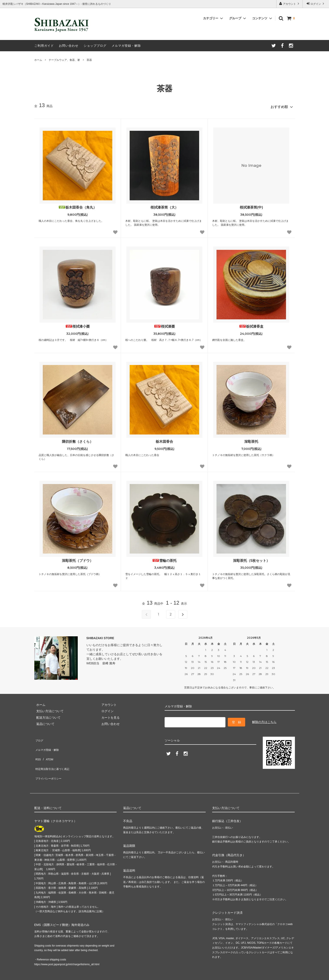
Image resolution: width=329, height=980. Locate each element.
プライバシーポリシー (50, 763)
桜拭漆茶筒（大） (164, 205)
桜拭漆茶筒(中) (251, 205)
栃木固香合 (164, 440)
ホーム (38, 60)
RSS (37, 750)
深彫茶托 (251, 440)
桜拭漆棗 (164, 324)
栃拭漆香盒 (251, 324)
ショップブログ (95, 46)
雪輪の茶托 (164, 559)
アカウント (290, 4)
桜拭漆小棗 (78, 324)
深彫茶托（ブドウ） (78, 559)
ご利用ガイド (44, 46)
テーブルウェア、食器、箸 (64, 60)
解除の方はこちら (264, 719)
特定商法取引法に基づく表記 (54, 756)
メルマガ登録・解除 (126, 46)
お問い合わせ (69, 46)
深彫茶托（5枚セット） (251, 559)
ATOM (47, 750)
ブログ (39, 737)
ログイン (316, 4)
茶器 (89, 60)
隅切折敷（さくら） (78, 440)
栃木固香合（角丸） (78, 205)
